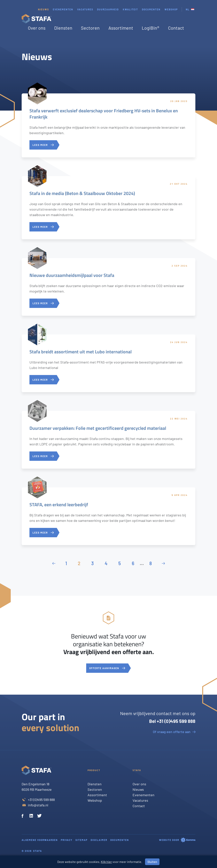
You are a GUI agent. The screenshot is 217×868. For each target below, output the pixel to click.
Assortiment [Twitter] (97, 795)
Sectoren (90, 28)
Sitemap (81, 840)
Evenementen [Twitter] (143, 795)
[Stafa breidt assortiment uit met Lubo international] (108, 363)
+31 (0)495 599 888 (41, 800)
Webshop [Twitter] (95, 800)
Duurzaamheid (108, 9)
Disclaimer (99, 840)
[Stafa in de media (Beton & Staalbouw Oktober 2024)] (108, 208)
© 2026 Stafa (32, 851)
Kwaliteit (130, 9)
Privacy (67, 840)
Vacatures (85, 9)
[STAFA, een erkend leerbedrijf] (108, 516)
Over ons (37, 28)
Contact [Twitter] (139, 806)
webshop (171, 9)
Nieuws (43, 9)
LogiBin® (151, 28)
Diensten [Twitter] (95, 784)
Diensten (63, 28)
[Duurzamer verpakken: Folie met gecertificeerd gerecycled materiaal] (108, 440)
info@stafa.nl (38, 805)
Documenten (151, 9)
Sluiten (152, 862)
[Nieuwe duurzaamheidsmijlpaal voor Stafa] (108, 287)
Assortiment (121, 28)
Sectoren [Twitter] (95, 789)
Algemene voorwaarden (40, 840)
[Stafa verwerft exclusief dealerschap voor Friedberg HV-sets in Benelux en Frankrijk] (108, 125)
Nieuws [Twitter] (138, 789)
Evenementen (63, 9)
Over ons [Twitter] (139, 784)
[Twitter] (40, 816)
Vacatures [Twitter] (140, 800)
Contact (176, 28)
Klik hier (106, 862)
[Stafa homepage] (36, 19)
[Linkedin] (32, 816)
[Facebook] (24, 816)
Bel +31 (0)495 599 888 (172, 721)
